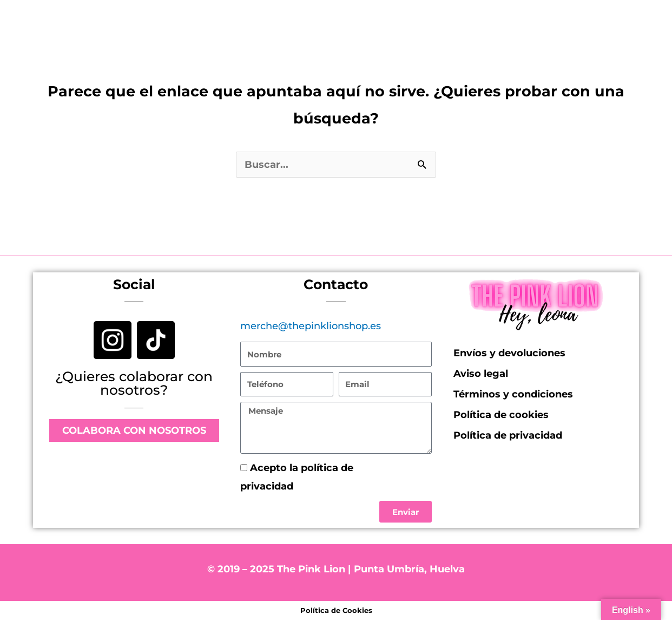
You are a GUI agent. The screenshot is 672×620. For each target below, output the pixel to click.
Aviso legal (481, 374)
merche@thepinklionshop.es (311, 326)
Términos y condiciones (513, 394)
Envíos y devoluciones (509, 353)
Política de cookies (501, 415)
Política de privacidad (348, 486)
